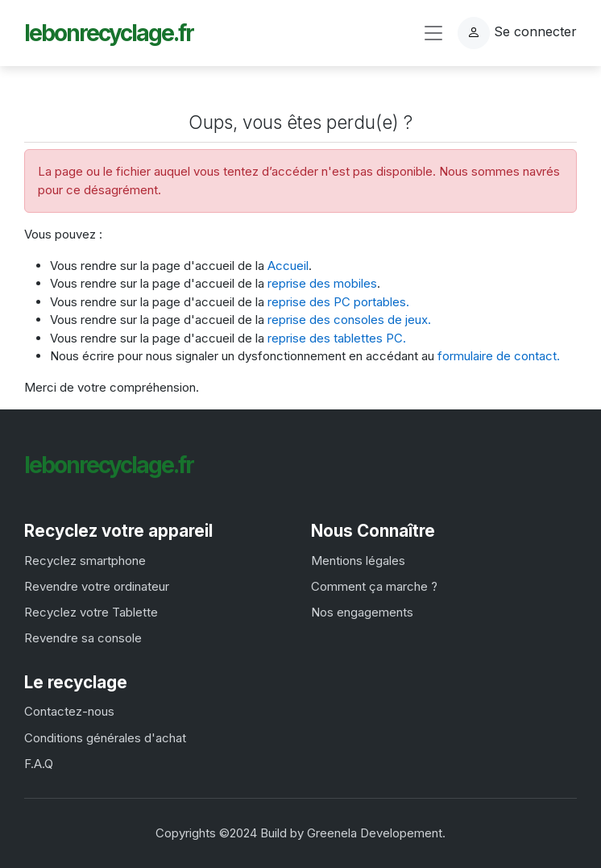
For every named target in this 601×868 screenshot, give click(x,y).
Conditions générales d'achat (105, 738)
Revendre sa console (83, 638)
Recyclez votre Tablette (91, 612)
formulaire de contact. (499, 356)
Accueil (288, 266)
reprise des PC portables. (338, 302)
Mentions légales (358, 561)
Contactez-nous (69, 711)
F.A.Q (39, 764)
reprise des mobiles (322, 283)
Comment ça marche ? (374, 586)
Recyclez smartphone (85, 561)
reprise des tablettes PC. (337, 338)
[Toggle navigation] (433, 33)
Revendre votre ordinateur (97, 586)
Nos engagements (362, 612)
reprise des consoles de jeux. (349, 320)
